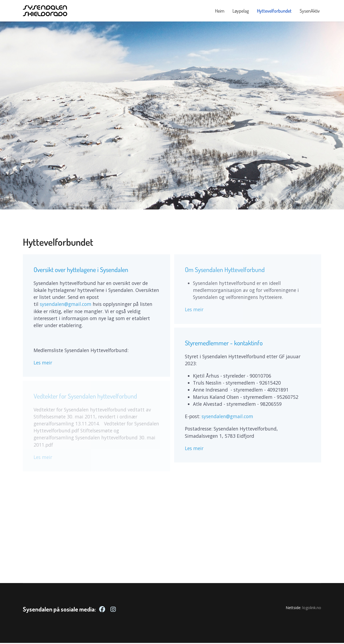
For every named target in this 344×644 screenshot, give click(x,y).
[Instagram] (113, 610)
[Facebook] (102, 610)
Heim (220, 11)
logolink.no (312, 609)
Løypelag (241, 11)
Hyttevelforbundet (274, 11)
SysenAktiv (310, 11)
